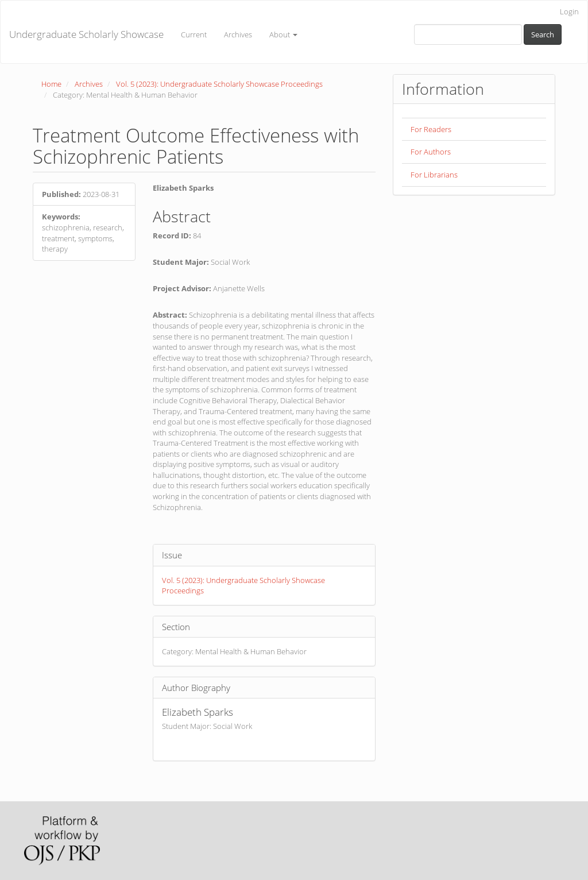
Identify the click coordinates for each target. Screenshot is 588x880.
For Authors (431, 152)
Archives (238, 34)
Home (51, 84)
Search (543, 34)
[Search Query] (468, 34)
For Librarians (434, 175)
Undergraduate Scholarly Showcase (86, 34)
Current (194, 34)
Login (569, 11)
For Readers (431, 129)
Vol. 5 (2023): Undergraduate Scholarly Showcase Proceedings (219, 84)
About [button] (283, 34)
